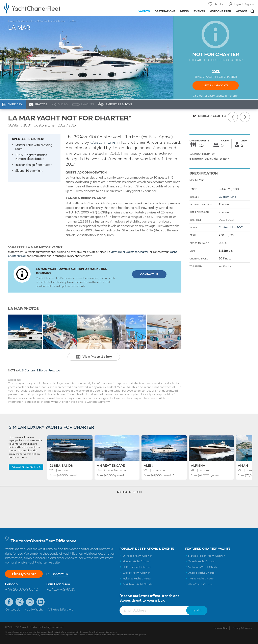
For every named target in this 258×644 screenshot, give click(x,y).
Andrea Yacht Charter (202, 573)
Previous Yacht (233, 117)
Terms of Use (220, 628)
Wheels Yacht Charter (202, 561)
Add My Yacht (34, 609)
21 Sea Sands (61, 466)
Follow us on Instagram (30, 602)
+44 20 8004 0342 (21, 589)
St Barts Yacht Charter (137, 567)
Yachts (144, 11)
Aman (243, 466)
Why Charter (221, 11)
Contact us (60, 574)
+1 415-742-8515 (61, 589)
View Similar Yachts (215, 86)
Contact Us (149, 274)
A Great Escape (111, 466)
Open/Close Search (252, 11)
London (11, 584)
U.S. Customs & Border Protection (40, 370)
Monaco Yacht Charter (137, 561)
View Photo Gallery (97, 357)
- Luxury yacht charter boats (40, 8)
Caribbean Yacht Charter (138, 584)
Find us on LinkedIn (41, 602)
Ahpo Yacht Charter (201, 584)
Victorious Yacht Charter (203, 567)
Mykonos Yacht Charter (137, 579)
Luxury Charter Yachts (21, 21)
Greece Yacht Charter (136, 573)
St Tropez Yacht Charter (137, 556)
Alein (148, 466)
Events (199, 11)
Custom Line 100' (231, 227)
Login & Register (244, 4)
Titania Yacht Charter (201, 579)
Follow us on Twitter (20, 602)
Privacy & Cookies (242, 628)
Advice (242, 11)
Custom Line (103, 142)
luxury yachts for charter (223, 96)
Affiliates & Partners (60, 609)
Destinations (165, 11)
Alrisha (198, 466)
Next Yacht (245, 117)
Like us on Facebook (9, 602)
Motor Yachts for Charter (51, 21)
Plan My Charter (24, 574)
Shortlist (219, 4)
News (184, 11)
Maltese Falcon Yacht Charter (207, 556)
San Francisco (58, 584)
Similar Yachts (212, 116)
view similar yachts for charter (130, 252)
